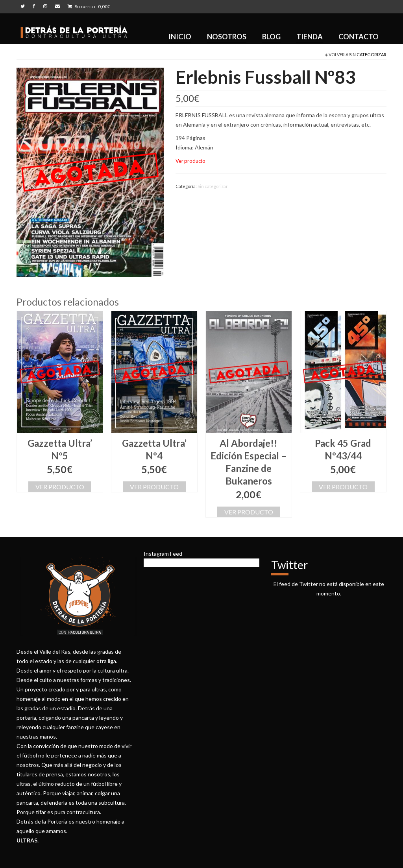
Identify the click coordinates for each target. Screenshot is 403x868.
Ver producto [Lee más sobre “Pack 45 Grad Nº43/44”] (343, 487)
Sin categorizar (368, 54)
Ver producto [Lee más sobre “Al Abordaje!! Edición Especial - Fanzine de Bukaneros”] (249, 512)
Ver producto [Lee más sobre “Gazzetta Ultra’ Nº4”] (154, 487)
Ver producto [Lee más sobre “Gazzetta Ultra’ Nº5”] (60, 487)
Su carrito (89, 6)
